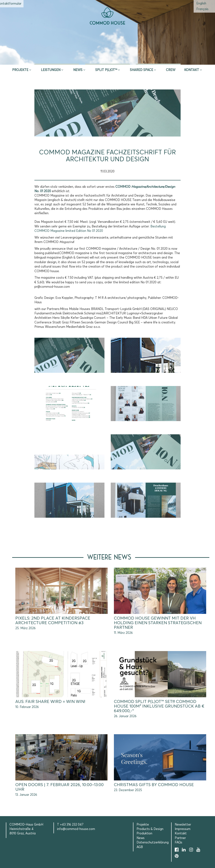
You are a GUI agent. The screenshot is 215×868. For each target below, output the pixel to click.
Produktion (144, 833)
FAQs (179, 842)
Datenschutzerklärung (153, 842)
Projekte (20, 70)
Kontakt (192, 70)
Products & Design (150, 829)
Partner (180, 838)
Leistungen (51, 70)
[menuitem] (201, 3)
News (78, 70)
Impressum (183, 829)
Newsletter (183, 825)
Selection (158, 59)
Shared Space (141, 70)
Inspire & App (57, 59)
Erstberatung (107, 59)
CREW (171, 70)
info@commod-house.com (76, 829)
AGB (140, 847)
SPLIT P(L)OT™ (106, 70)
